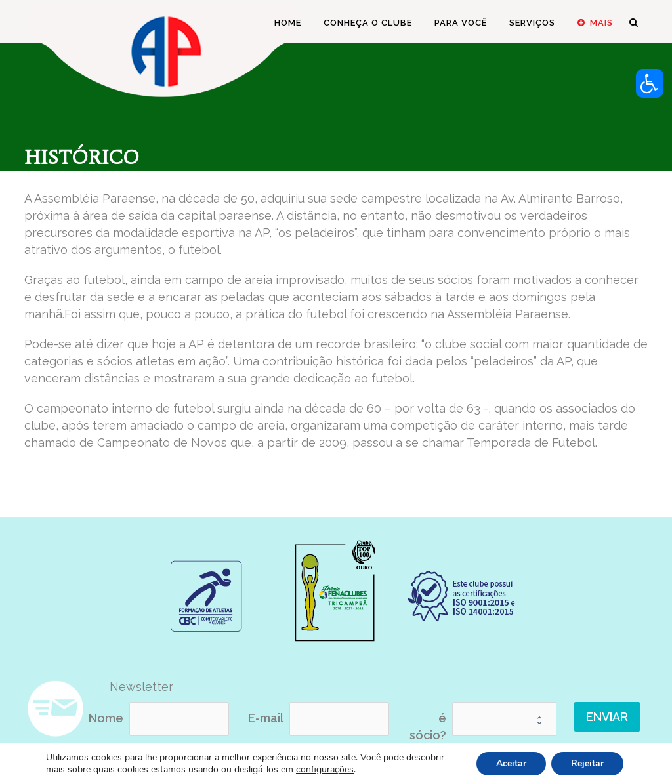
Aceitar (511, 763)
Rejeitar (587, 763)
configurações (325, 770)
